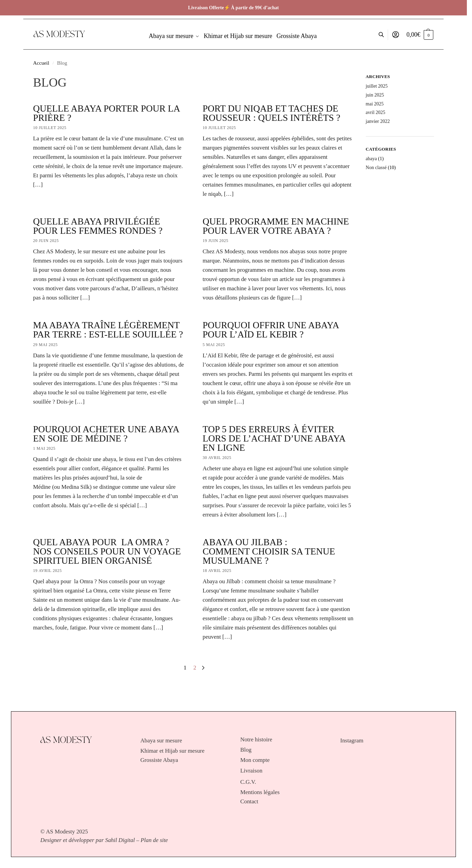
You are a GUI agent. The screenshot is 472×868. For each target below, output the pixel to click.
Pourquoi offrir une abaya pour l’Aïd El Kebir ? (271, 330)
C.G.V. (248, 782)
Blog (246, 750)
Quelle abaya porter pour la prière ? (107, 113)
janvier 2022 (378, 121)
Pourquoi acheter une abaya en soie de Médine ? (106, 434)
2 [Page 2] (195, 668)
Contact (249, 802)
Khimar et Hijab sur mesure (172, 751)
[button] (420, 35)
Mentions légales (260, 792)
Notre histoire (256, 740)
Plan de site (154, 840)
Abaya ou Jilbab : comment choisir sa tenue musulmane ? (269, 551)
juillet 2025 (377, 86)
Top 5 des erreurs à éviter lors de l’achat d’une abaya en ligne (274, 438)
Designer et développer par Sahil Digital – (90, 840)
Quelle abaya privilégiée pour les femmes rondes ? (98, 226)
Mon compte (255, 760)
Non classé (376, 168)
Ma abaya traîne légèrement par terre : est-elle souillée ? (108, 330)
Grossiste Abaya (159, 760)
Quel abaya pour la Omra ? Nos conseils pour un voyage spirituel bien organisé (107, 551)
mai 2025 (375, 104)
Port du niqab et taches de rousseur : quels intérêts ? (272, 113)
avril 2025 (376, 112)
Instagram (352, 741)
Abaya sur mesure (161, 741)
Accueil (41, 63)
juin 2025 (375, 95)
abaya (371, 159)
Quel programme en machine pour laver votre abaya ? (276, 226)
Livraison (252, 771)
